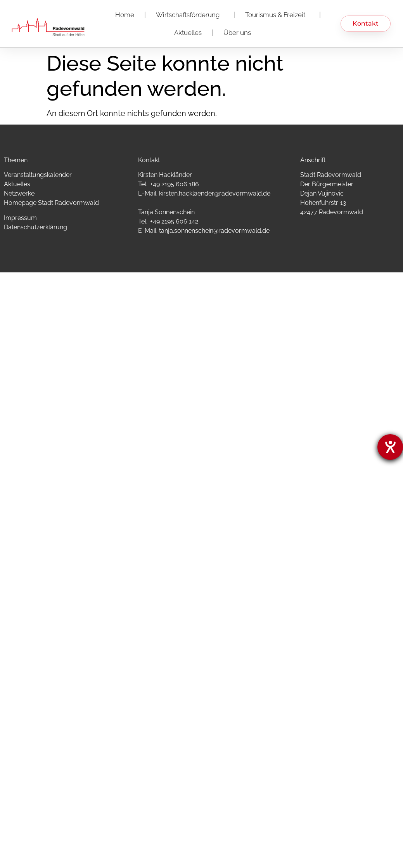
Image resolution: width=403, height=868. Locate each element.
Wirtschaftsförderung (190, 15)
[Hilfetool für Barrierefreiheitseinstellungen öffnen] (390, 447)
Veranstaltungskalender (38, 175)
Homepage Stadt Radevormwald (51, 203)
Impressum (20, 218)
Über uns (237, 33)
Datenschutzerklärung (35, 227)
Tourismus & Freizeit (277, 15)
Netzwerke (19, 193)
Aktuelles (188, 33)
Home (125, 15)
